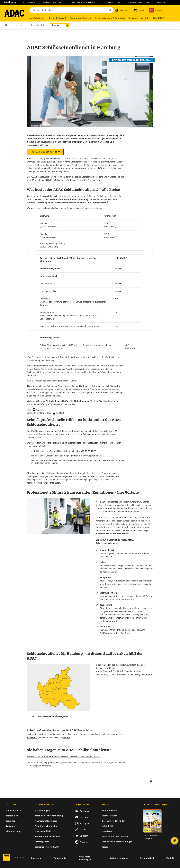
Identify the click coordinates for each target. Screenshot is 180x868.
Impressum (37, 858)
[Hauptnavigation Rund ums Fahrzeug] (81, 18)
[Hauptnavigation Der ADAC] (159, 18)
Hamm (99, 674)
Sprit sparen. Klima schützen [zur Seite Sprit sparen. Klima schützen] (139, 2)
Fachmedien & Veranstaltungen (117, 842)
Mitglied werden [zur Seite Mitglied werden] (29, 2)
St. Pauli (112, 674)
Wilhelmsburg (134, 674)
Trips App (11, 826)
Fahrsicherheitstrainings (46, 826)
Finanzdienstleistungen (46, 821)
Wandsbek (122, 674)
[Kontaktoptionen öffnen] (175, 841)
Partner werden (110, 816)
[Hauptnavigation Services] (133, 18)
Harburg (138, 671)
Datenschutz (60, 858)
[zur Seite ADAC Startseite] (14, 13)
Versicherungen (42, 811)
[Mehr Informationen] (90, 717)
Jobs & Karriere (109, 811)
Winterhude (147, 674)
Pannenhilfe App (14, 811)
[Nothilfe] (156, 10)
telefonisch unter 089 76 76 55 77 (45, 152)
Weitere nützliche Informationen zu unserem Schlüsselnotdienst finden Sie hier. (63, 756)
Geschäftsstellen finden (114, 821)
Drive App (11, 821)
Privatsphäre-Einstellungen (84, 858)
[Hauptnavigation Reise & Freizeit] (58, 18)
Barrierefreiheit (147, 858)
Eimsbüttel (118, 671)
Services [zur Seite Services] (19, 25)
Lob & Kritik (108, 826)
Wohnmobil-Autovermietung (49, 816)
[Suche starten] (110, 10)
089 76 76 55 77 (88, 451)
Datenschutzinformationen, (45, 413)
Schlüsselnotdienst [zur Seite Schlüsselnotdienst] (39, 25)
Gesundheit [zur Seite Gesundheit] (162, 2)
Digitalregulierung (119, 858)
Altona (99, 671)
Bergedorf (107, 671)
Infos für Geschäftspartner (115, 837)
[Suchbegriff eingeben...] (72, 10)
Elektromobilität (43, 831)
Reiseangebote (42, 842)
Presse (105, 847)
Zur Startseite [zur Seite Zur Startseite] (6, 25)
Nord (105, 674)
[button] (139, 10)
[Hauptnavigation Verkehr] (145, 18)
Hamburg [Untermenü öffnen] (56, 25)
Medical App (12, 816)
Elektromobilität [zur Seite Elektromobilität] (113, 2)
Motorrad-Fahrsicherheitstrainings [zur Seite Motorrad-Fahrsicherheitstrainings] (85, 2)
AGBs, (36, 410)
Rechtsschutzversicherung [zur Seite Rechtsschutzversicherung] (54, 2)
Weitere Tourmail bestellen (48, 837)
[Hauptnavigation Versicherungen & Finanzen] (110, 18)
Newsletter (107, 831)
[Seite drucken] (151, 782)
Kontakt (170, 858)
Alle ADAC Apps (14, 831)
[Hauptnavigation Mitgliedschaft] (37, 18)
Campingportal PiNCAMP (47, 847)
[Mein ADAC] (122, 10)
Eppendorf (128, 671)
